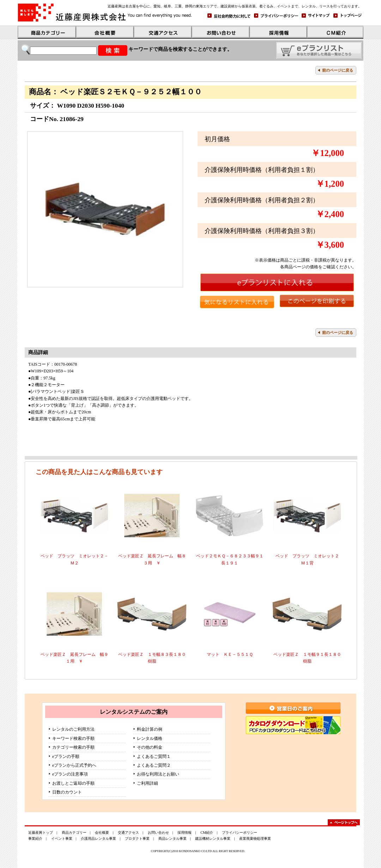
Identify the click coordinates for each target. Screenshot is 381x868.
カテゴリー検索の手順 (73, 747)
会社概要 (102, 833)
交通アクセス (128, 833)
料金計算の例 (150, 729)
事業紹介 (35, 839)
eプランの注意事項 (70, 774)
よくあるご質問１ (154, 756)
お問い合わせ (158, 833)
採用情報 (185, 833)
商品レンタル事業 (173, 839)
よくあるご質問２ (154, 765)
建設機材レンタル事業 (213, 839)
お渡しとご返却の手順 (73, 783)
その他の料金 (150, 747)
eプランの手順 (66, 756)
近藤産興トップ (41, 833)
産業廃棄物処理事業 (255, 839)
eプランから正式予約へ (74, 765)
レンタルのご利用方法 (73, 729)
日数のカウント (67, 792)
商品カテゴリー (74, 833)
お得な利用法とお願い (158, 774)
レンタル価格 (150, 738)
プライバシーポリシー (240, 833)
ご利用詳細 (147, 783)
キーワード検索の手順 (73, 738)
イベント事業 (62, 839)
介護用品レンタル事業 (98, 839)
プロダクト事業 (137, 839)
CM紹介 (207, 833)
